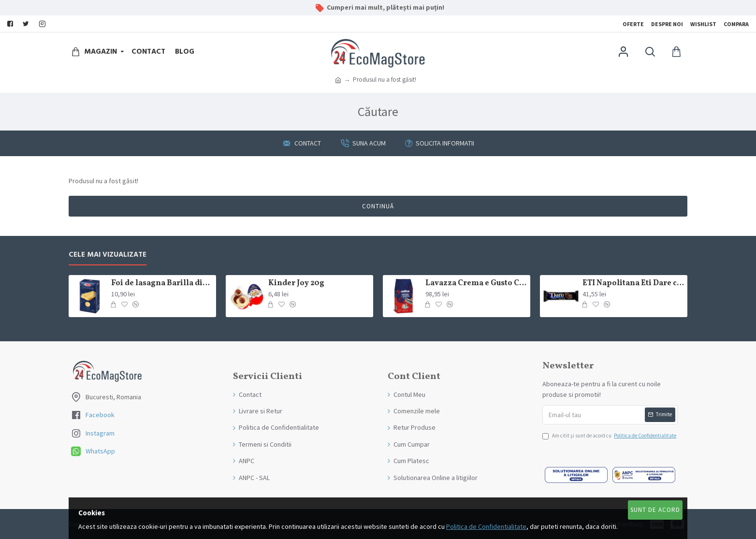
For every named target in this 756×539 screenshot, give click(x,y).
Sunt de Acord (655, 510)
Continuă (378, 206)
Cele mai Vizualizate (108, 255)
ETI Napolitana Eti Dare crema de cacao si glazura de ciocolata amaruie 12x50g (633, 284)
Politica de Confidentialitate (486, 526)
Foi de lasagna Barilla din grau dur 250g (162, 284)
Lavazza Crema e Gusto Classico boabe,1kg (476, 284)
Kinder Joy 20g (296, 284)
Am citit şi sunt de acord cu (610, 436)
